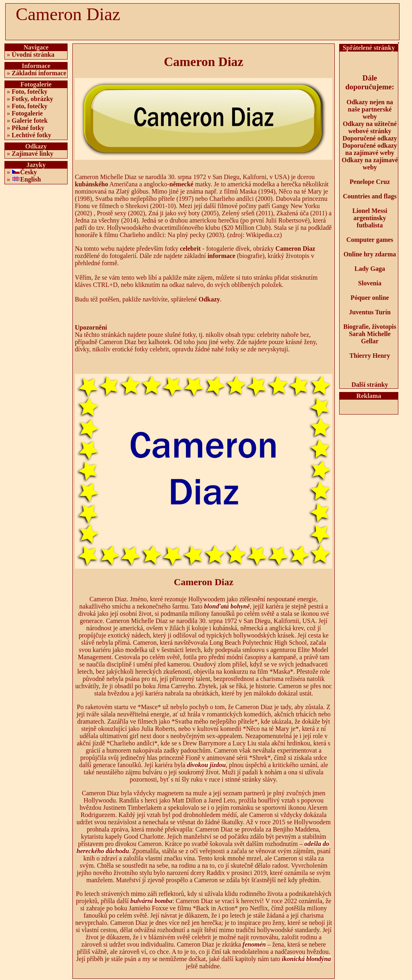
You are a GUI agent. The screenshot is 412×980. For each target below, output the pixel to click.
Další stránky (370, 385)
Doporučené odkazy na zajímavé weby (370, 149)
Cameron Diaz (296, 249)
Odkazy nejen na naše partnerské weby (370, 109)
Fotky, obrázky (32, 99)
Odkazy (209, 299)
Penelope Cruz (370, 182)
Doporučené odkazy (370, 138)
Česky (29, 172)
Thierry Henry (370, 356)
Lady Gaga (370, 269)
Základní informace (39, 73)
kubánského (92, 184)
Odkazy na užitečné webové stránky (370, 127)
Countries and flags (370, 196)
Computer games (370, 240)
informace (221, 256)
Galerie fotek (30, 121)
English (31, 179)
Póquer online (370, 298)
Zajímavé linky (33, 154)
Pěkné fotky (28, 128)
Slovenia (370, 283)
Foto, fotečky (30, 92)
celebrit (190, 249)
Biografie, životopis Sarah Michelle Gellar (370, 334)
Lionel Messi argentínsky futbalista (370, 218)
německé (181, 184)
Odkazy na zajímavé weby (370, 164)
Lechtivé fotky (31, 135)
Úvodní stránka (33, 55)
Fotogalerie (27, 113)
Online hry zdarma (370, 254)
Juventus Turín (370, 312)
